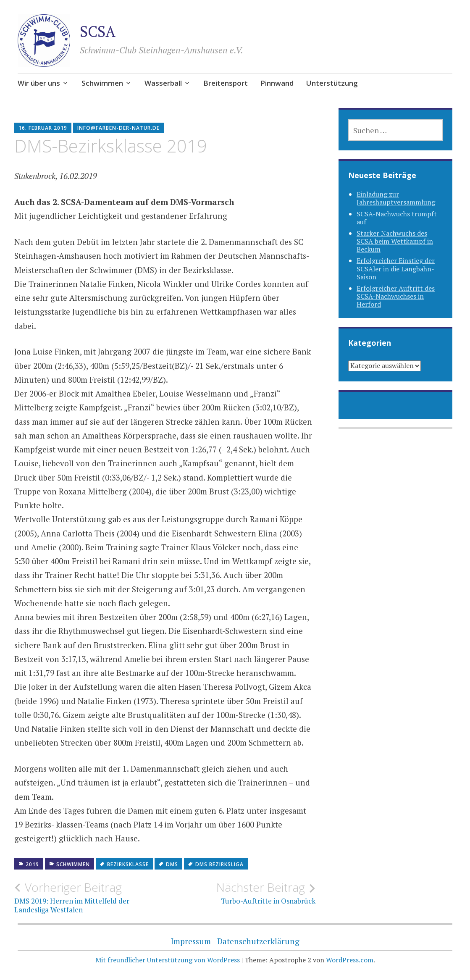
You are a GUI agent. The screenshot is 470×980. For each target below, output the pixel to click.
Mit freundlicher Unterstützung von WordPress (168, 960)
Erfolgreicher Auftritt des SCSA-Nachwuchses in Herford (396, 296)
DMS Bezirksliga (219, 864)
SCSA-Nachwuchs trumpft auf (397, 218)
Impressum (191, 941)
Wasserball (163, 83)
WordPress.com (350, 960)
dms (172, 864)
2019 (32, 864)
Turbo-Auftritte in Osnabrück (240, 893)
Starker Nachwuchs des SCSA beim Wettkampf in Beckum (395, 241)
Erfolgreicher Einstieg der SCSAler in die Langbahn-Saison (396, 268)
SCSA (98, 31)
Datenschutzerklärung (258, 941)
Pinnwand (277, 83)
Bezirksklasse (128, 864)
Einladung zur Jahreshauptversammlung (396, 198)
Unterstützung (332, 83)
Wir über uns (39, 83)
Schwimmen (102, 83)
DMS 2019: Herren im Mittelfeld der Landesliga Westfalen (89, 897)
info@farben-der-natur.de (118, 128)
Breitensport (226, 83)
